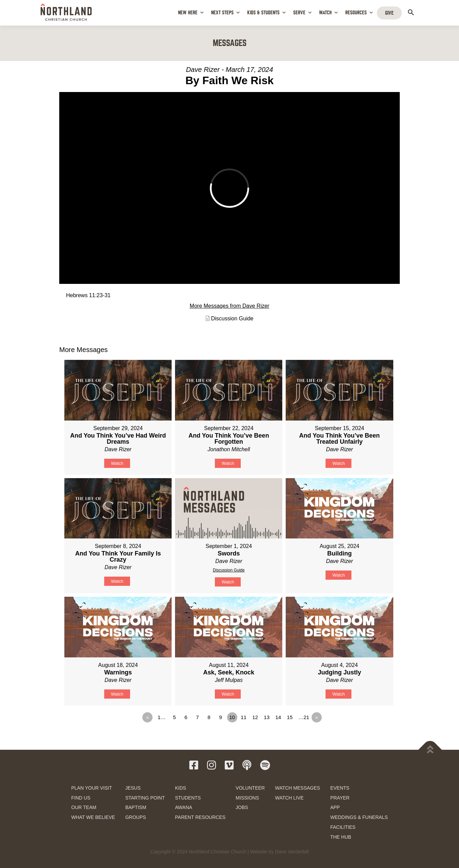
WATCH (329, 13)
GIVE (389, 13)
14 (278, 717)
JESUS (133, 788)
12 (255, 717)
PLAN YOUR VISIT (92, 788)
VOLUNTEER (250, 788)
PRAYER (340, 798)
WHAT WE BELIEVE (93, 817)
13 (267, 717)
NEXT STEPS (226, 13)
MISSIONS (247, 798)
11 (244, 717)
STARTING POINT (145, 798)
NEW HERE (191, 13)
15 (290, 717)
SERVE (303, 13)
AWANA (184, 807)
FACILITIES (343, 827)
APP (335, 807)
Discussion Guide (232, 318)
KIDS (181, 788)
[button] (411, 12)
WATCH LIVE (289, 798)
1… (162, 717)
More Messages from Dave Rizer (229, 306)
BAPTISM (136, 807)
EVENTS (340, 788)
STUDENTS (188, 798)
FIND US (81, 798)
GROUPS (136, 817)
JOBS (242, 807)
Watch (117, 463)
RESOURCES (359, 13)
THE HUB (341, 837)
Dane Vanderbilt (292, 852)
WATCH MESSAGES (298, 788)
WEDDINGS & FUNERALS (359, 817)
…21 (304, 717)
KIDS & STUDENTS (267, 13)
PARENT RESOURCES (200, 817)
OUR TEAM (84, 807)
